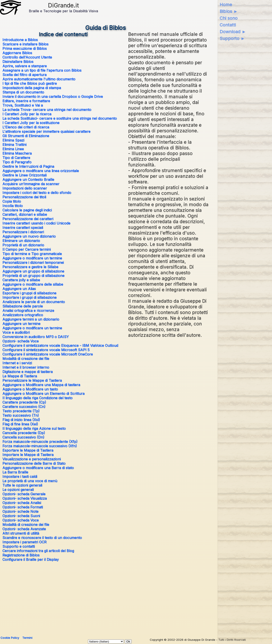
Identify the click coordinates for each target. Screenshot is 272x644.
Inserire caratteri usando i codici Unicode (36, 223)
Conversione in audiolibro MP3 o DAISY (36, 337)
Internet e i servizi (17, 363)
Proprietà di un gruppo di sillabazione (33, 276)
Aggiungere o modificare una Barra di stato (38, 468)
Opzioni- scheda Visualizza (25, 498)
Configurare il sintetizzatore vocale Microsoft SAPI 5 (46, 350)
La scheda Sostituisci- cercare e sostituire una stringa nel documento (60, 118)
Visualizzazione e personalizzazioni (32, 459)
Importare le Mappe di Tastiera (28, 455)
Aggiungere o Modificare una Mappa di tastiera (41, 385)
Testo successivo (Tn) (21, 415)
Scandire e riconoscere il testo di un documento (42, 538)
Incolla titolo (13, 206)
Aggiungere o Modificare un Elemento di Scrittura (43, 394)
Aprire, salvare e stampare (25, 66)
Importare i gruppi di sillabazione (29, 297)
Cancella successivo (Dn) (23, 437)
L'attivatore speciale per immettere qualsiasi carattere (46, 131)
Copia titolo (12, 201)
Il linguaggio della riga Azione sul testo (34, 428)
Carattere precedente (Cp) (24, 402)
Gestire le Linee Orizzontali (24, 175)
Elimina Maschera (17, 153)
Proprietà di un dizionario (23, 245)
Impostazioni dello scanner (25, 188)
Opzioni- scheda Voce (21, 341)
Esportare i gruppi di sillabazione (29, 293)
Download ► (233, 32)
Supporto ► (232, 38)
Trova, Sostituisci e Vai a (23, 105)
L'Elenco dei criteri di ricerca (26, 127)
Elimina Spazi (13, 140)
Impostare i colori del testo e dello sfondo (37, 193)
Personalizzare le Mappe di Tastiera (32, 380)
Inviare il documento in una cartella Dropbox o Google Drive (53, 97)
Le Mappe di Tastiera (20, 376)
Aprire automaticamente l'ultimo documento (39, 79)
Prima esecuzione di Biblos (25, 48)
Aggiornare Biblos (17, 53)
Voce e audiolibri (16, 332)
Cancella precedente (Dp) (24, 433)
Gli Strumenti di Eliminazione (26, 136)
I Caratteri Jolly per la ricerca (27, 114)
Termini (27, 638)
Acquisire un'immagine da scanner (31, 184)
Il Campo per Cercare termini (27, 249)
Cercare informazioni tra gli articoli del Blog (38, 551)
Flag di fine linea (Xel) (20, 424)
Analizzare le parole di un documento (34, 302)
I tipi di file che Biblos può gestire (30, 83)
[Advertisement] (106, 597)
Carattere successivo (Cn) (24, 407)
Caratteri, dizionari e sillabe (25, 214)
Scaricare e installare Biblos (25, 44)
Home (226, 5)
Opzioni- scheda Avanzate (24, 529)
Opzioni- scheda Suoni (21, 516)
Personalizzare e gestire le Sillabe (30, 267)
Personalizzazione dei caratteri (28, 219)
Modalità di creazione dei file (26, 359)
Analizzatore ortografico (23, 315)
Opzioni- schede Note (20, 511)
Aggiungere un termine (21, 324)
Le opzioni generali (18, 490)
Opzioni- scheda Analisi (22, 503)
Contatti (228, 25)
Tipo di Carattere (16, 158)
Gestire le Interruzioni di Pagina (28, 166)
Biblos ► (229, 11)
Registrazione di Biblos (21, 555)
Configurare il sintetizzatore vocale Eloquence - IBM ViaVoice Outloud (60, 345)
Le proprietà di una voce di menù (30, 481)
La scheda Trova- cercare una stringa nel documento (47, 110)
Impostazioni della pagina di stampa (32, 88)
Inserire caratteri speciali (23, 228)
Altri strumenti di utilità (21, 533)
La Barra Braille (15, 472)
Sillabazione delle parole (23, 306)
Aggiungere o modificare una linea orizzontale (41, 171)
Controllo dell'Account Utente (27, 57)
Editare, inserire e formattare (26, 101)
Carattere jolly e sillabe (21, 280)
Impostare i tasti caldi (20, 477)
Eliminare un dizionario (21, 241)
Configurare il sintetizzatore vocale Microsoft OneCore (48, 354)
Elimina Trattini (14, 145)
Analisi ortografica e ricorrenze (28, 311)
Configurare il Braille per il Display (31, 559)
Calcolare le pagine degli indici (27, 210)
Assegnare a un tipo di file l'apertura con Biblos (42, 70)
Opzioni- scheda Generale (24, 494)
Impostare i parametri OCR (24, 542)
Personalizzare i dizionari (23, 232)
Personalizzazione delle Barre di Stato (34, 463)
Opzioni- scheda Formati (23, 507)
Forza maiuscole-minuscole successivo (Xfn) (40, 446)
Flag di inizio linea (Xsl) (21, 420)
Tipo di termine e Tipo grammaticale (32, 254)
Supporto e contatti (19, 546)
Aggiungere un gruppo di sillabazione (33, 271)
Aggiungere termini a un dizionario (31, 319)
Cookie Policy (10, 638)
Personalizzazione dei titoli (24, 197)
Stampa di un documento (23, 92)
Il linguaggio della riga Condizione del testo (37, 398)
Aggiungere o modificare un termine (32, 258)
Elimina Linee (13, 149)
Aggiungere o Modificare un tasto (30, 389)
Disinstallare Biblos (18, 62)
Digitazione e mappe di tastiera (28, 372)
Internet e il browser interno (26, 367)
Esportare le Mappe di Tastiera (28, 450)
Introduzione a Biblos (20, 40)
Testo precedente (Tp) (21, 411)
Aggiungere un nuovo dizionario (29, 236)
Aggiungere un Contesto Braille (28, 180)
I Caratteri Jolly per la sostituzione (31, 123)
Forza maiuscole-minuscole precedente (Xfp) (40, 442)
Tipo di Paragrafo (17, 162)
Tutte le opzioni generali (22, 485)
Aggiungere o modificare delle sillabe (33, 284)
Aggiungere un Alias (19, 289)
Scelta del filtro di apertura (24, 75)
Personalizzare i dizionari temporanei (33, 262)
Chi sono (229, 18)
